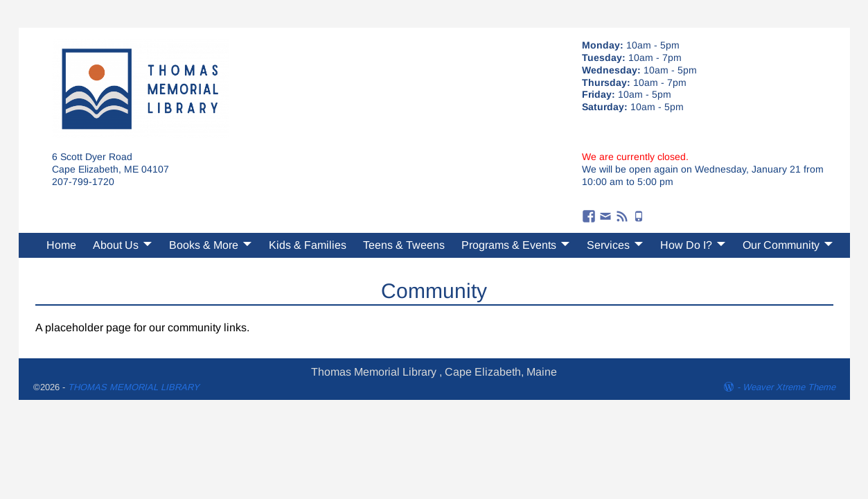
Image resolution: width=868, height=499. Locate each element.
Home (61, 245)
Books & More (204, 245)
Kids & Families (308, 245)
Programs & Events (509, 245)
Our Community (781, 245)
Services (608, 245)
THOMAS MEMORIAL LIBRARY (134, 387)
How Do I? (686, 245)
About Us (116, 245)
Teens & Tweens (404, 245)
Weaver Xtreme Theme (789, 387)
